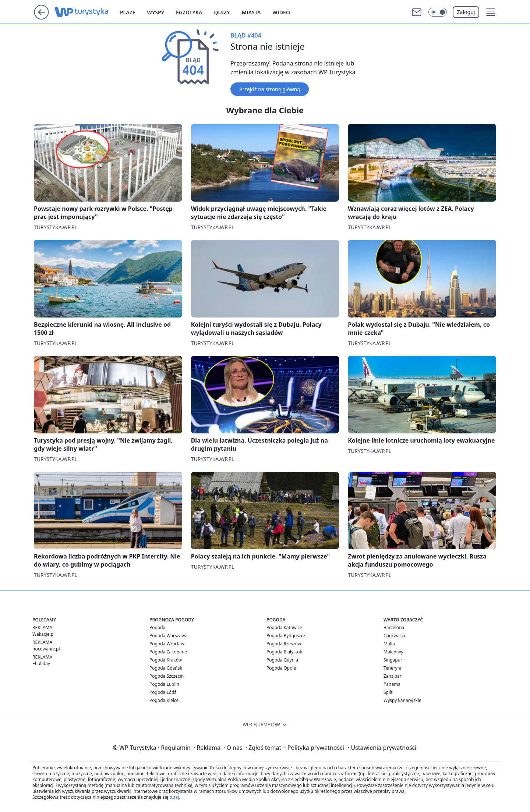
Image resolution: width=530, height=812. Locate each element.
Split (388, 692)
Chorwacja (394, 636)
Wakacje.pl (43, 634)
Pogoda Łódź (163, 692)
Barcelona (394, 627)
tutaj (174, 797)
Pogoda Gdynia (282, 660)
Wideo (281, 12)
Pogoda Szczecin (167, 676)
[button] (491, 12)
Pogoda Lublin (164, 684)
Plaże (128, 12)
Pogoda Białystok (284, 652)
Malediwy (393, 652)
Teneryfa (393, 668)
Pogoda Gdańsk (166, 668)
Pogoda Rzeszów (284, 644)
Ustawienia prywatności (382, 748)
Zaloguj (466, 12)
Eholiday (41, 664)
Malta (389, 644)
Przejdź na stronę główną (270, 89)
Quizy (222, 12)
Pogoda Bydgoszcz (286, 636)
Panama (392, 684)
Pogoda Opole (281, 668)
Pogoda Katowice (284, 627)
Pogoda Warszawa (168, 636)
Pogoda (157, 627)
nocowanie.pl (46, 649)
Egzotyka (189, 12)
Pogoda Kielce (164, 700)
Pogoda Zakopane (168, 652)
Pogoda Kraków (166, 660)
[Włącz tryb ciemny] (438, 12)
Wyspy (156, 12)
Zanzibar (393, 676)
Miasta (251, 12)
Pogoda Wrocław (167, 644)
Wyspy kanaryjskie (402, 700)
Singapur (393, 660)
